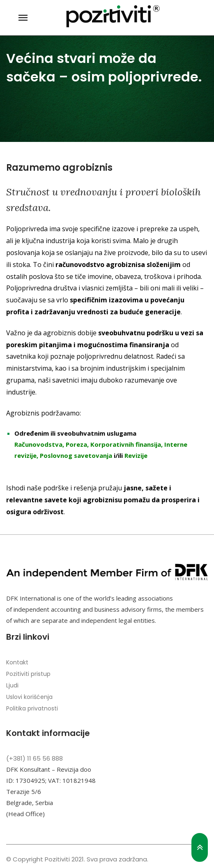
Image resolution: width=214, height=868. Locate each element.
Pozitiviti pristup (28, 674)
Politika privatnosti (32, 708)
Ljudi (12, 685)
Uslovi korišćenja (29, 697)
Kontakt (17, 662)
